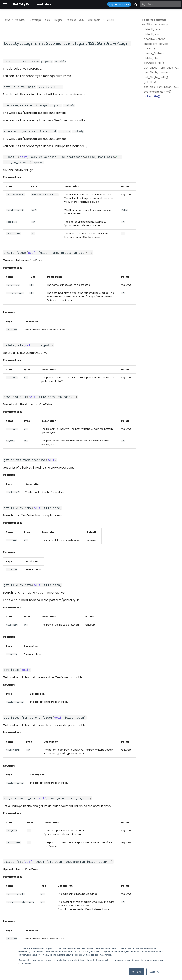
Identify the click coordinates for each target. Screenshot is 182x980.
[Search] (160, 4)
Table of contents (154, 20)
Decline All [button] (154, 972)
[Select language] (135, 4)
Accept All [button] (137, 972)
